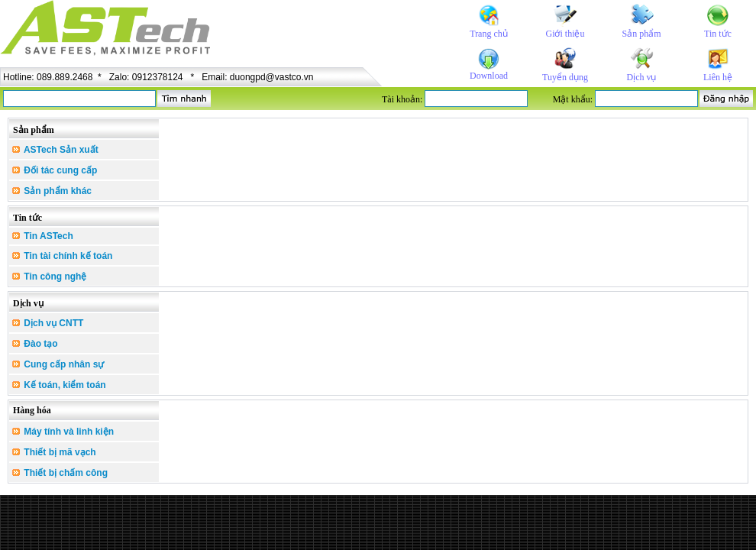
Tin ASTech (43, 236)
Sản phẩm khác (52, 191)
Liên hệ (718, 77)
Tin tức (718, 34)
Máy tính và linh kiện (63, 432)
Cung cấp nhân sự (58, 364)
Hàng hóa (32, 410)
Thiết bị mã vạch (54, 452)
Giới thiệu (565, 34)
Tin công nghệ (49, 277)
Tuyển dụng (565, 77)
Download (489, 76)
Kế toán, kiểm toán (59, 385)
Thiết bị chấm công (60, 473)
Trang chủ (489, 34)
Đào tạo (35, 344)
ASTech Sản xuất (55, 150)
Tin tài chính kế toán (62, 256)
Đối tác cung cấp (55, 170)
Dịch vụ (642, 77)
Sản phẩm (641, 34)
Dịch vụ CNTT (48, 323)
